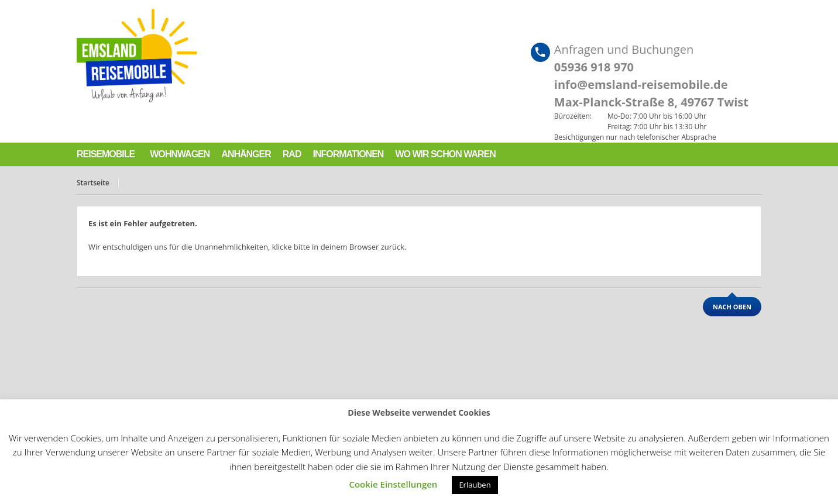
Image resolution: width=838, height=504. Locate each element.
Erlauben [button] (475, 485)
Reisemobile (106, 154)
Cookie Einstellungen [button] (393, 484)
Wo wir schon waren (445, 154)
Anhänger (246, 154)
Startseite (93, 183)
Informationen (348, 154)
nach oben (732, 307)
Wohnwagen (180, 154)
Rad (292, 154)
